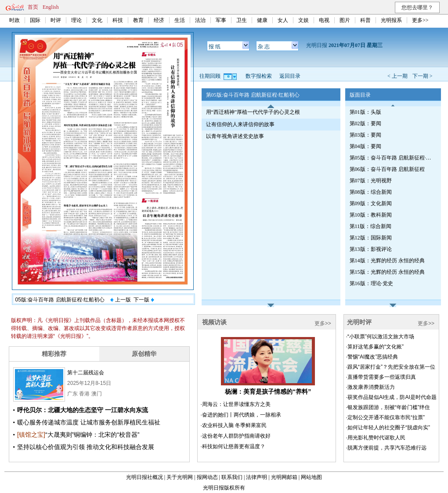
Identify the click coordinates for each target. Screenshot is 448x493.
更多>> (420, 20)
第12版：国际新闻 (371, 238)
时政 (14, 20)
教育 (138, 20)
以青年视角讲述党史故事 (235, 136)
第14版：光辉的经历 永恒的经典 (387, 261)
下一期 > (423, 76)
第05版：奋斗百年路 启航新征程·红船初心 (391, 158)
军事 (221, 20)
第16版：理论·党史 (371, 283)
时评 (56, 20)
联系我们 (232, 477)
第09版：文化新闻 (371, 203)
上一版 (120, 300)
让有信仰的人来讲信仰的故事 (240, 124)
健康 (262, 20)
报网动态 (207, 477)
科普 (365, 20)
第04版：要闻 (365, 146)
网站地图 (311, 477)
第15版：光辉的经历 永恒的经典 (387, 272)
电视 (324, 20)
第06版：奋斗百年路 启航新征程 (387, 169)
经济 (159, 20)
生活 (180, 20)
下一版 (144, 300)
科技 (118, 20)
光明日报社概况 (145, 477)
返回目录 (290, 76)
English (51, 7)
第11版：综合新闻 (371, 226)
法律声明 (257, 477)
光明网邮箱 (284, 477)
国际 (35, 20)
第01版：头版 (365, 112)
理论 (76, 20)
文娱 (303, 20)
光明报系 (391, 20)
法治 (200, 20)
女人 (283, 20)
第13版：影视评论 (371, 249)
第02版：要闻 (365, 123)
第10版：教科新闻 (371, 215)
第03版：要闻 (365, 135)
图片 (345, 20)
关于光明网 (180, 477)
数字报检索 (259, 76)
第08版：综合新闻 (371, 192)
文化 (97, 20)
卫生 (242, 20)
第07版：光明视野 (371, 181)
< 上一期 (397, 76)
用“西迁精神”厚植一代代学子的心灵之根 (253, 112)
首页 (33, 7)
